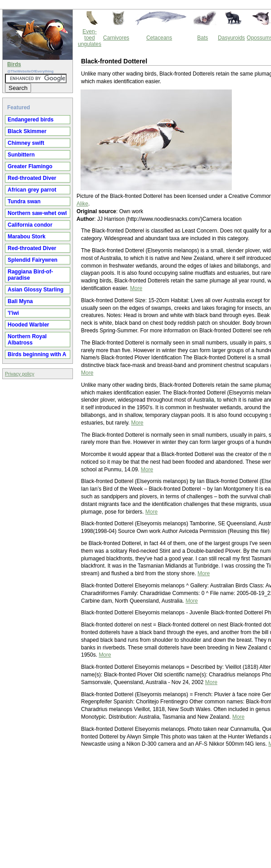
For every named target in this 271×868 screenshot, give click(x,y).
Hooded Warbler (28, 325)
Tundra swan (24, 201)
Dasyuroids (231, 38)
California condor (30, 225)
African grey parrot (32, 190)
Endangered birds (31, 120)
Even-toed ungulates (90, 38)
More (136, 288)
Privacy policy (20, 374)
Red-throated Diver (32, 178)
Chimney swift (26, 143)
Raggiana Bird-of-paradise (30, 275)
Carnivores (116, 38)
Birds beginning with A (37, 354)
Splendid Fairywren (33, 260)
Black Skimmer (27, 131)
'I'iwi (13, 313)
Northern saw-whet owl (37, 213)
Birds (14, 64)
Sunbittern (21, 155)
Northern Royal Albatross (27, 340)
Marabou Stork (27, 237)
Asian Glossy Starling (36, 290)
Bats (203, 38)
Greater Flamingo (30, 166)
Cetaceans (159, 38)
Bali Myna (20, 301)
